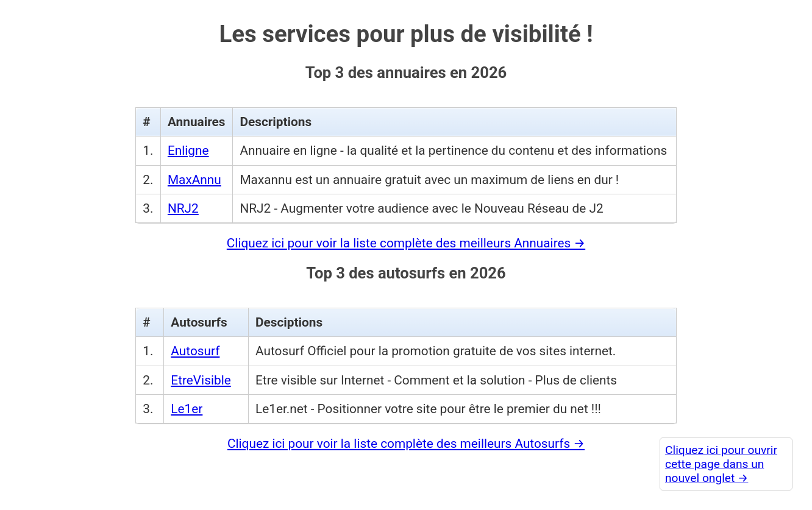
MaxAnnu (194, 175)
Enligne (188, 146)
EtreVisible (201, 375)
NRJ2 (183, 204)
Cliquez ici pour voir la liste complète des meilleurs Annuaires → (406, 238)
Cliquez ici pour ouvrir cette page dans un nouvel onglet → (721, 464)
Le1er (187, 404)
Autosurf (195, 347)
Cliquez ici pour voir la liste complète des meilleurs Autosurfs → (406, 439)
